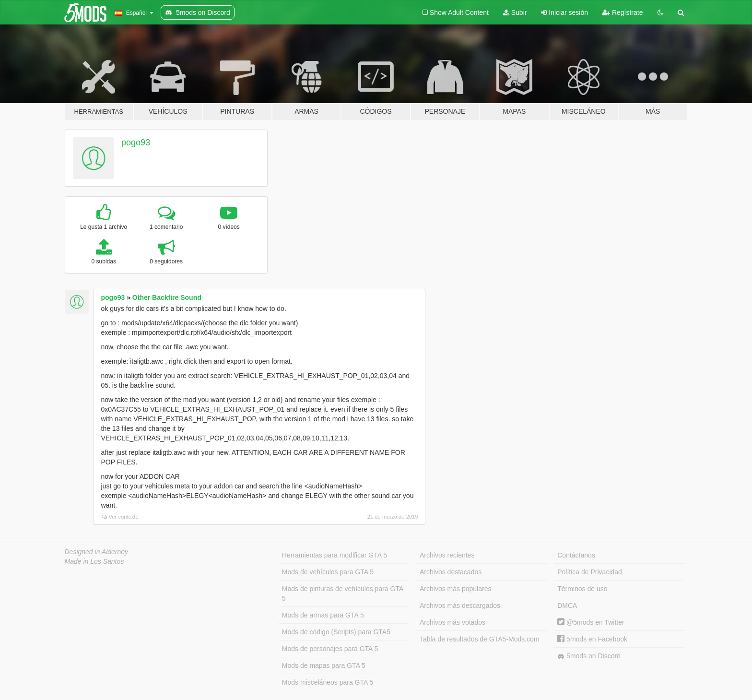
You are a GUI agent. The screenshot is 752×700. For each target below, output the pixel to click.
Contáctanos (576, 555)
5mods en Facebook (592, 639)
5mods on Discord (589, 656)
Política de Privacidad (590, 572)
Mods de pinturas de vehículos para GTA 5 (343, 593)
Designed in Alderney (97, 552)
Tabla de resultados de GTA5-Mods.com (480, 639)
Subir (515, 12)
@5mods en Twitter (591, 622)
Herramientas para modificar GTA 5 (335, 555)
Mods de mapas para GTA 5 (324, 665)
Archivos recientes (447, 555)
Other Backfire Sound (167, 297)
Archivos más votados (452, 622)
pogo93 (136, 142)
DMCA (567, 605)
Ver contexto (120, 517)
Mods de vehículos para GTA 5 (328, 572)
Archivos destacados (451, 572)
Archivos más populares (455, 589)
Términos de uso (582, 589)
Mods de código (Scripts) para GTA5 (336, 632)
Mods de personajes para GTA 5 (330, 649)
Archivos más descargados (460, 605)
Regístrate (623, 12)
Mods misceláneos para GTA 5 (328, 682)
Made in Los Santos (94, 561)
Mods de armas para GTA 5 (323, 615)
